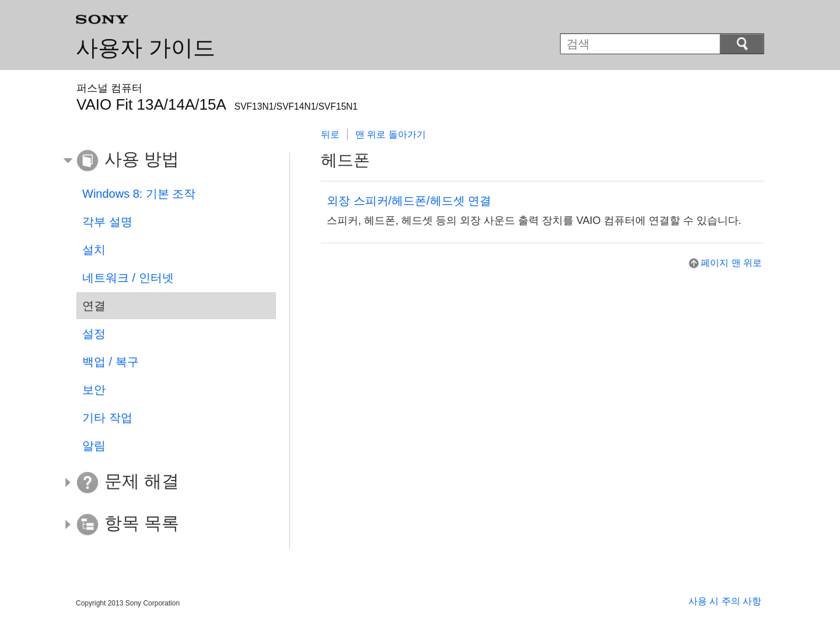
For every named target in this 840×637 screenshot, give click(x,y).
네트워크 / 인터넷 (128, 278)
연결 (94, 306)
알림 (94, 446)
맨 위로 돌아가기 (391, 134)
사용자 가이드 (146, 48)
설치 (94, 250)
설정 (94, 334)
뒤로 (330, 134)
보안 (94, 390)
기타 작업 (107, 418)
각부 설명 (107, 222)
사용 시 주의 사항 (725, 601)
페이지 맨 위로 (731, 263)
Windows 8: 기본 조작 (139, 194)
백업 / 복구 (111, 362)
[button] (167, 161)
